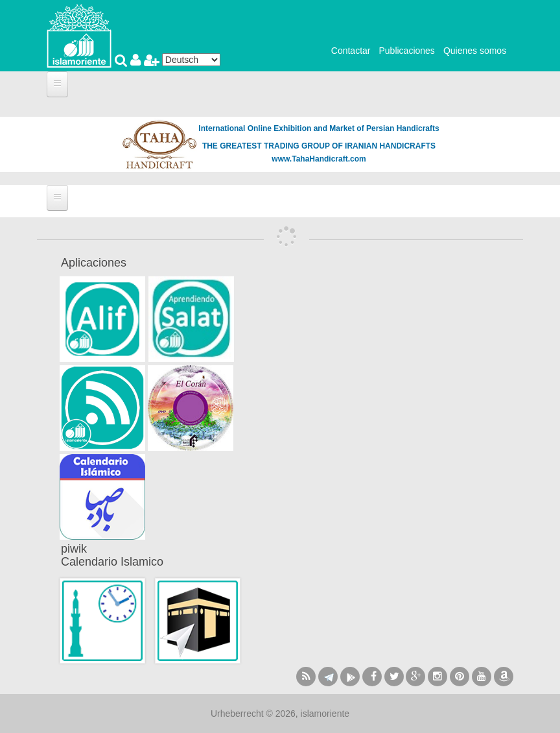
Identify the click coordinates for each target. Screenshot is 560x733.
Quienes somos (475, 51)
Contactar (351, 51)
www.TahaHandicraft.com (319, 159)
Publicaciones (406, 51)
